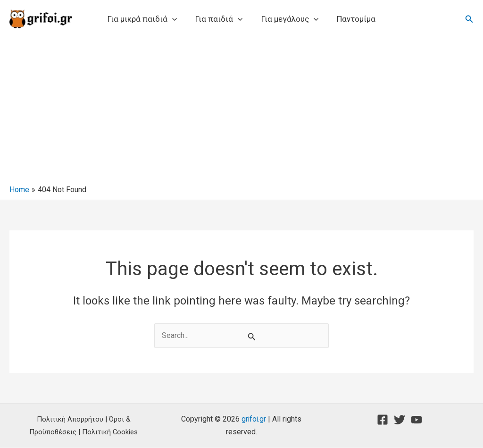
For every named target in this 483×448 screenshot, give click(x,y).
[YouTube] (416, 420)
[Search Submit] (252, 337)
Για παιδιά (220, 19)
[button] (176, 19)
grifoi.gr (254, 419)
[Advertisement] (241, 114)
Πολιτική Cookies (110, 432)
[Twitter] (400, 420)
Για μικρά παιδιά (146, 19)
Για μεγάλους (288, 19)
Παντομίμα (352, 19)
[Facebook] (383, 420)
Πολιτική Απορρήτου (70, 420)
